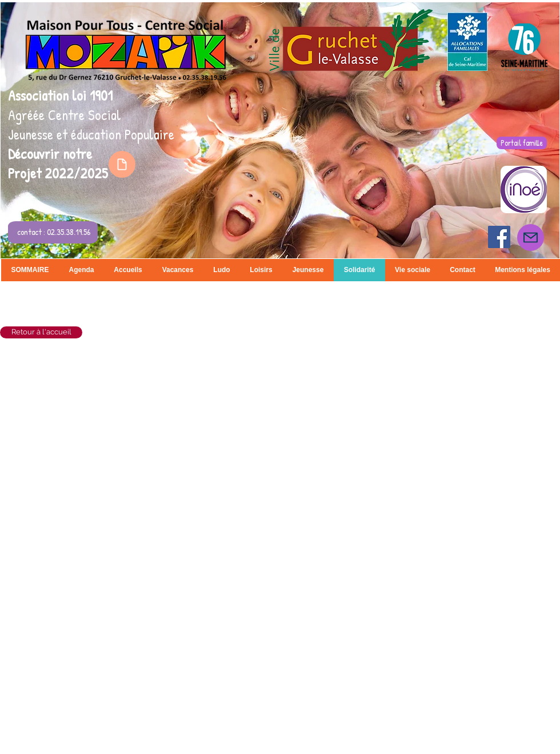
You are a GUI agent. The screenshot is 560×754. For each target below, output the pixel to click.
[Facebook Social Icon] (499, 237)
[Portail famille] (522, 143)
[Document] (122, 164)
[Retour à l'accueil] (41, 332)
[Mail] (531, 238)
